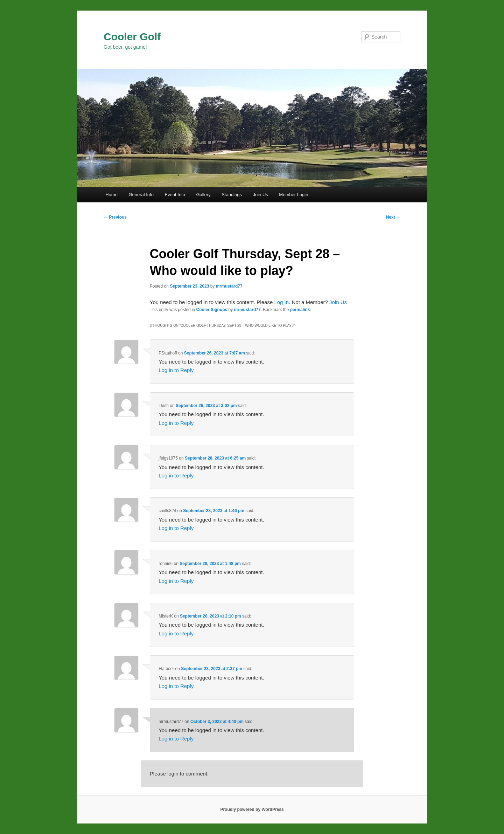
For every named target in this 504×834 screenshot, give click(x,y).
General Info (141, 195)
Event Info (175, 195)
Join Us (260, 195)
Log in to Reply (176, 370)
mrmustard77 (229, 286)
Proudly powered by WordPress (252, 809)
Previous (115, 217)
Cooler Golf (132, 37)
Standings (232, 195)
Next (393, 217)
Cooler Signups (212, 310)
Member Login (293, 195)
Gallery (203, 195)
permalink (300, 310)
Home (111, 195)
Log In (281, 302)
